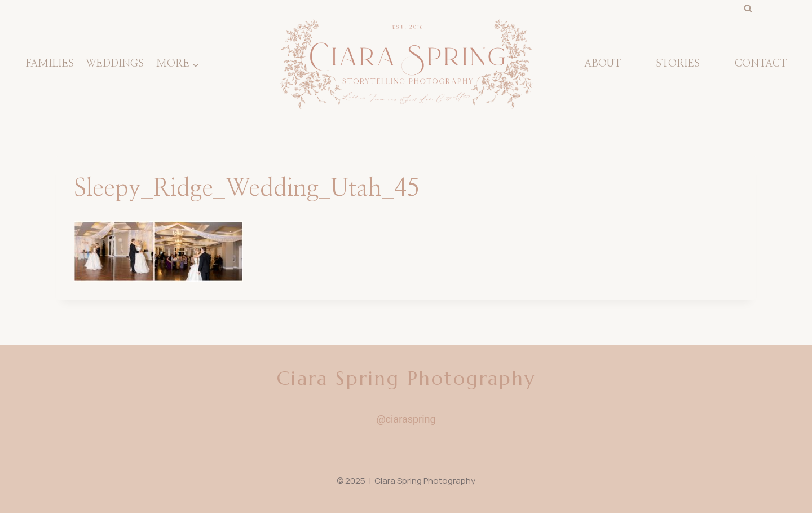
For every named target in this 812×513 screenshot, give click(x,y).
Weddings (115, 64)
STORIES (678, 64)
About (603, 64)
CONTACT (761, 64)
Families (50, 64)
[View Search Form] (748, 8)
